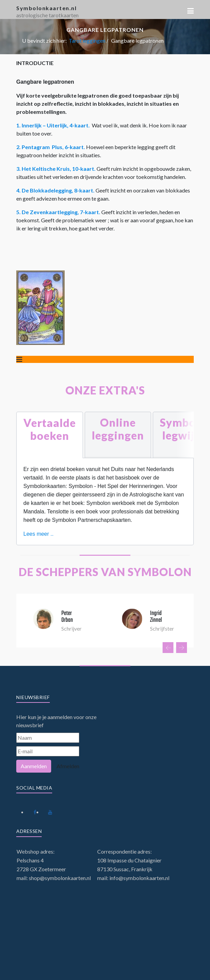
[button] (191, 11)
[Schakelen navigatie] (19, 359)
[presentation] (168, 648)
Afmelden (68, 766)
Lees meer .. (38, 534)
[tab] (50, 435)
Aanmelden (34, 766)
